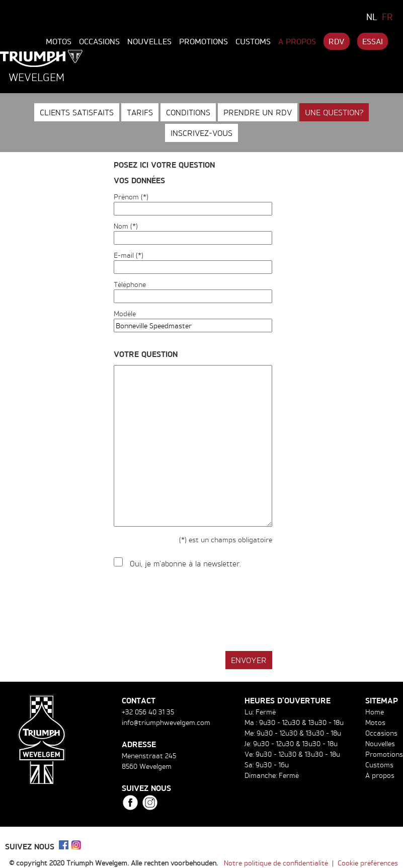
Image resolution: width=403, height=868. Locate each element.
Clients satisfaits (77, 112)
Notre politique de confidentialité (276, 863)
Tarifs (140, 112)
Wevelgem (36, 77)
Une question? (334, 112)
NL (372, 17)
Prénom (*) (131, 197)
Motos (59, 41)
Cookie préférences (368, 863)
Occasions (99, 41)
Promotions (204, 41)
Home (375, 712)
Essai (373, 41)
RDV (337, 41)
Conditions (188, 112)
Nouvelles (149, 41)
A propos (297, 41)
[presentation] (190, 610)
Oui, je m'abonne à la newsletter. (185, 564)
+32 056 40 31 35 (148, 712)
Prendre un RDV (258, 112)
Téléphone (130, 284)
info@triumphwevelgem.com (166, 722)
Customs (253, 41)
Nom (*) (126, 226)
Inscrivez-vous (201, 133)
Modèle (125, 313)
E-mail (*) (129, 255)
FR (387, 17)
